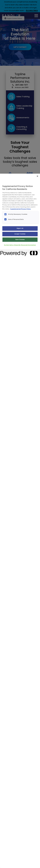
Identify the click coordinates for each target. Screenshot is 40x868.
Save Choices (20, 240)
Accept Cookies (20, 234)
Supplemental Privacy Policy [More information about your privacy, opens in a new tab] (21, 209)
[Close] (37, 176)
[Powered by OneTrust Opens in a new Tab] (8, 252)
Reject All (20, 228)
